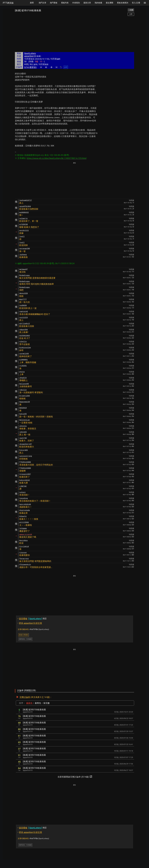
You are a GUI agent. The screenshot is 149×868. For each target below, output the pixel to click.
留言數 (47, 703)
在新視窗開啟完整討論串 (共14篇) (75, 777)
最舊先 (38, 703)
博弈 (32, 619)
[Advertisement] (74, 34)
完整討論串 (25, 697)
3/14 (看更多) (30, 67)
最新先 (29, 703)
